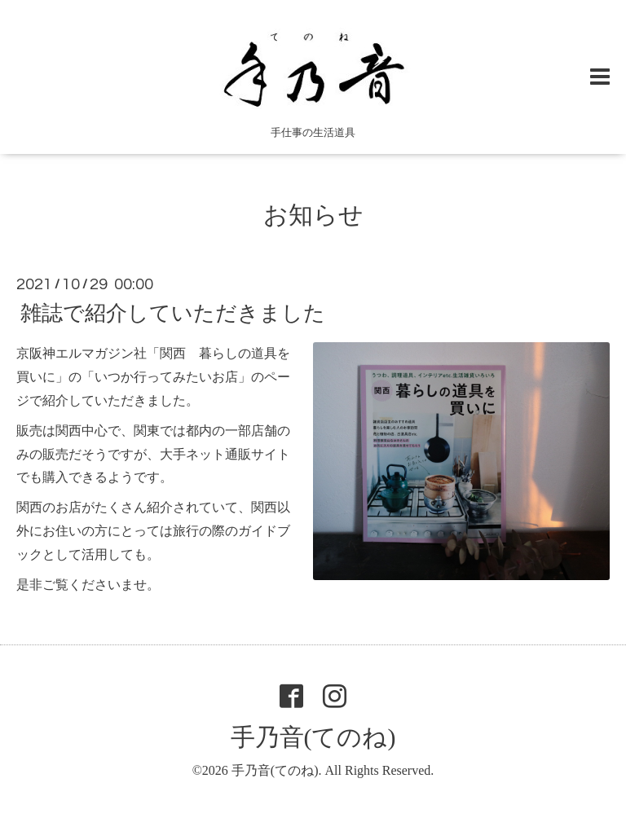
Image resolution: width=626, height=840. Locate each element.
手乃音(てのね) (313, 737)
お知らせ (313, 215)
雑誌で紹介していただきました (173, 313)
